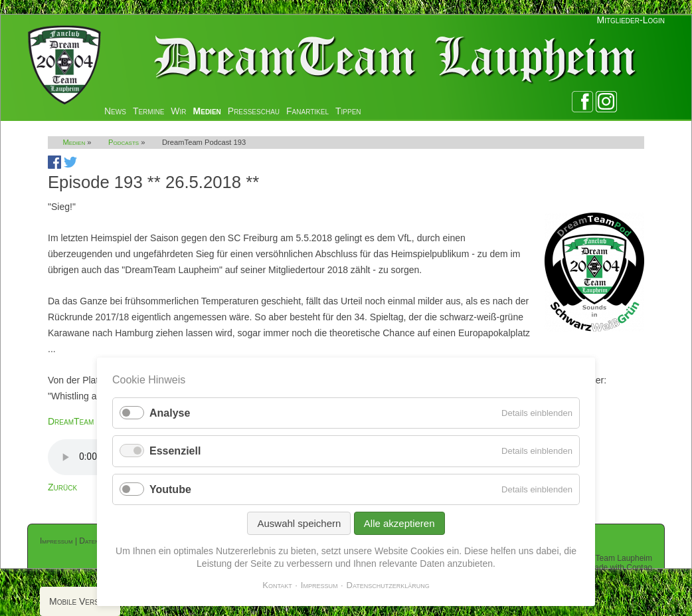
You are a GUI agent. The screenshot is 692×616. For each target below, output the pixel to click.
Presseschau (254, 111)
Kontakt (277, 585)
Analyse (170, 413)
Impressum (56, 541)
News (115, 111)
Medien (207, 111)
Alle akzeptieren (399, 523)
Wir (178, 111)
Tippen (348, 111)
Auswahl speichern (299, 523)
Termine (148, 111)
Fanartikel (307, 111)
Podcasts (124, 142)
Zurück (62, 487)
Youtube (170, 489)
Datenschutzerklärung (388, 585)
